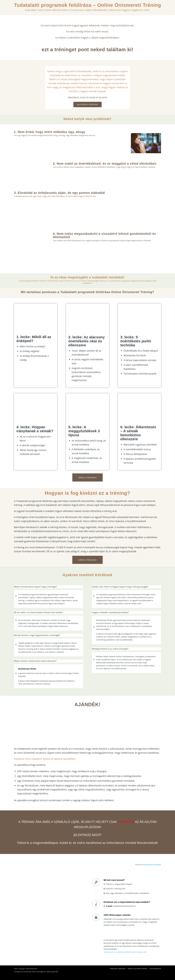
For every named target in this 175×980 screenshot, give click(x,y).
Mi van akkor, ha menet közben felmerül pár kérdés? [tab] (38, 612)
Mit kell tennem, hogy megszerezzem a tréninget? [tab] (37, 635)
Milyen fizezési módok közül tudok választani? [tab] (35, 661)
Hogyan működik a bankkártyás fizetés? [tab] (110, 612)
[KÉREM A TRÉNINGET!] (87, 477)
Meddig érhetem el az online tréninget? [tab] (110, 649)
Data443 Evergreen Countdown (152, 865)
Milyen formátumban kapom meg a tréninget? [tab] (35, 587)
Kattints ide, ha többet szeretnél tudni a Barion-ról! (125, 952)
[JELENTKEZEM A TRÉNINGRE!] (87, 105)
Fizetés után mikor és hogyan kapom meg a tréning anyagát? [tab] (120, 587)
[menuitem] (118, 969)
